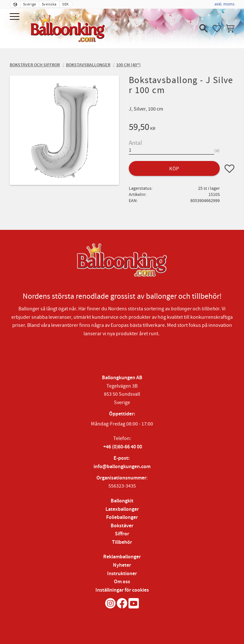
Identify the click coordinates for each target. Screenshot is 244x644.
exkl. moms (224, 4)
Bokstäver (122, 526)
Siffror (122, 534)
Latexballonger (122, 509)
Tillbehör (122, 542)
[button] (15, 17)
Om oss (122, 582)
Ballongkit (122, 501)
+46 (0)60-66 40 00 (123, 447)
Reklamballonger (122, 557)
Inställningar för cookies (122, 590)
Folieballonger (122, 517)
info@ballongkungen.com (122, 467)
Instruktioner (122, 574)
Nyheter (122, 565)
